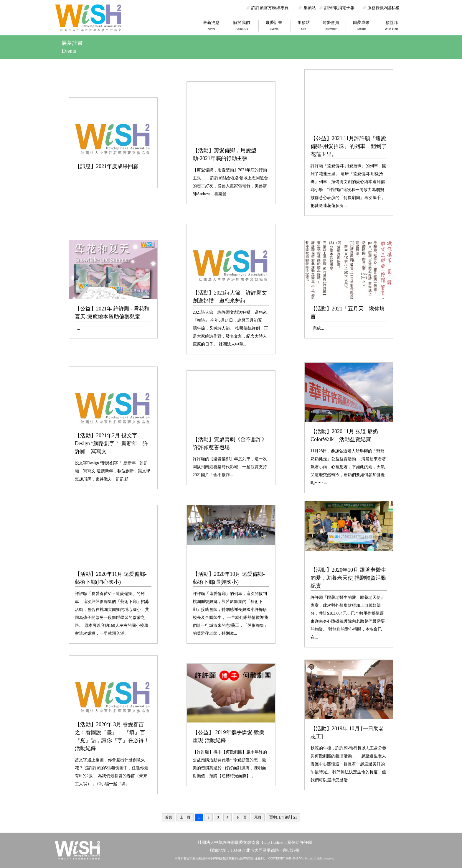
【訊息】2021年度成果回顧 (107, 166)
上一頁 (185, 817)
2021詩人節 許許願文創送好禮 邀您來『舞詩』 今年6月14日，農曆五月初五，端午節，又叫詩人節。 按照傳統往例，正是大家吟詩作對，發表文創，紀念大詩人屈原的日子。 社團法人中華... (230, 328)
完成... (317, 328)
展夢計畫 (274, 25)
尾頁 (258, 817)
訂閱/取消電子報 (339, 8)
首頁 (169, 817)
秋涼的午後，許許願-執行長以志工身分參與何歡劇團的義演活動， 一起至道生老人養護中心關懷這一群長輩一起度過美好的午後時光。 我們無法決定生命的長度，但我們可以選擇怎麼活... (348, 764)
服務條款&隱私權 (383, 8)
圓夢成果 (361, 25)
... (76, 178)
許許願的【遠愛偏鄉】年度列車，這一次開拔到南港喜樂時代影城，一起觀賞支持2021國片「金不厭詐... (230, 467)
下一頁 (241, 817)
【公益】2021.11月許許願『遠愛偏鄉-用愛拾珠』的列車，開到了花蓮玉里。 (349, 146)
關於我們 (242, 25)
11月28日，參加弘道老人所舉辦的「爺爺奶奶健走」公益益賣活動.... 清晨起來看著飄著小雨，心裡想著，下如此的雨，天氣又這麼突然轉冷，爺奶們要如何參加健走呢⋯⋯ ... (348, 467)
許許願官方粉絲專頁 (270, 8)
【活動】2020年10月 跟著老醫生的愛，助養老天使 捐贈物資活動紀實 (348, 578)
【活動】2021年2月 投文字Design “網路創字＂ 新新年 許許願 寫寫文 (111, 443)
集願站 (310, 8)
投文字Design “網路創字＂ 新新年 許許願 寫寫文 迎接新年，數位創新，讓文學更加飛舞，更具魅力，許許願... (113, 471)
